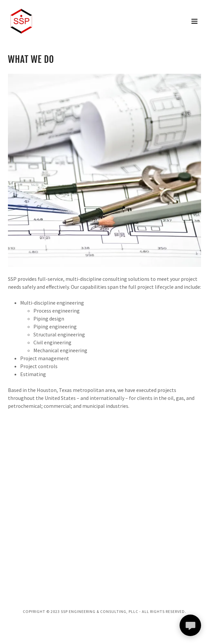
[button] (194, 21)
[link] (21, 21)
